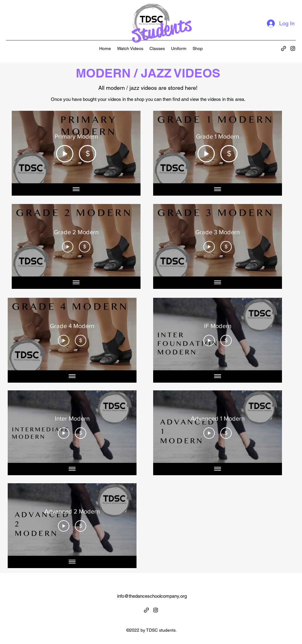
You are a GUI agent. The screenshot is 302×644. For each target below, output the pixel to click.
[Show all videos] (76, 189)
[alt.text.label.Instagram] (293, 48)
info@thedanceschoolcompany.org (152, 596)
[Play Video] (65, 153)
